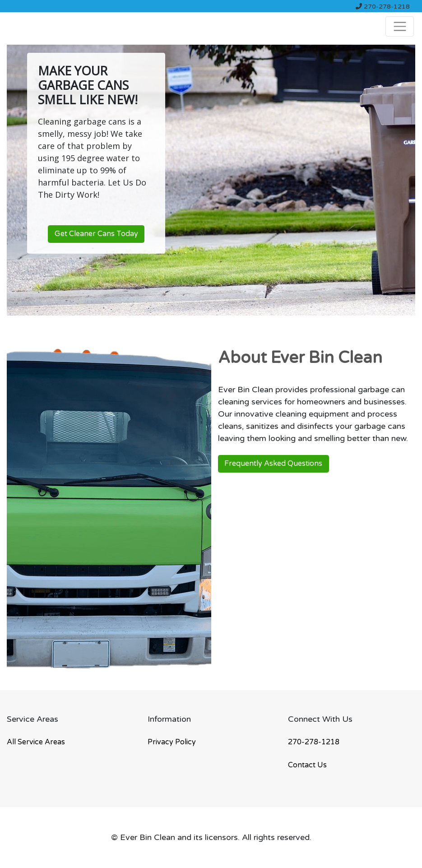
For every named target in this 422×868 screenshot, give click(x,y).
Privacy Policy (172, 742)
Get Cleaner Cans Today (96, 234)
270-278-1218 (383, 7)
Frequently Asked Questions (273, 464)
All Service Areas (36, 742)
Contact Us (307, 765)
